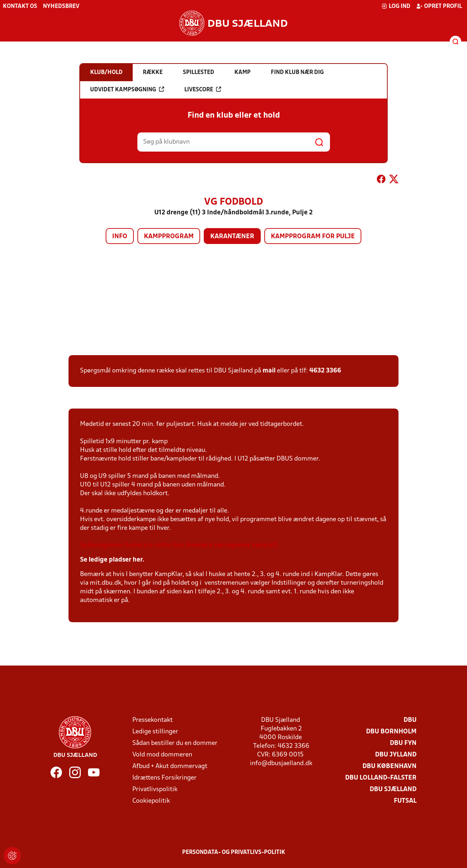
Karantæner (232, 237)
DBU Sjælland (393, 790)
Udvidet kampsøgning (127, 90)
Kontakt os (20, 6)
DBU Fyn (403, 743)
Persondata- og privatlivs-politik (234, 852)
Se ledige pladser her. (112, 560)
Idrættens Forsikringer (164, 778)
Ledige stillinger (155, 732)
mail (269, 371)
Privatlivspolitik (155, 790)
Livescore (203, 90)
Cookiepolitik (151, 801)
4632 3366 (325, 371)
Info (120, 237)
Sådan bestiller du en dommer (175, 743)
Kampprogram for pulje (313, 237)
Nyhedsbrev (61, 6)
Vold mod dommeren (162, 755)
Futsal (405, 801)
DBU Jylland (396, 755)
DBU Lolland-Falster (381, 778)
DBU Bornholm (391, 732)
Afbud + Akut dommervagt (170, 766)
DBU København (389, 766)
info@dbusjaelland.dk (281, 764)
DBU (410, 720)
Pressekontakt (153, 720)
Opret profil (439, 6)
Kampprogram (169, 237)
